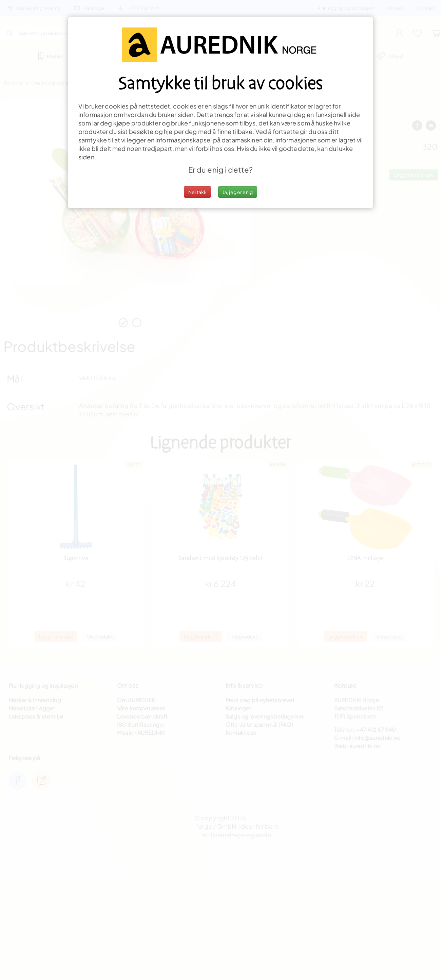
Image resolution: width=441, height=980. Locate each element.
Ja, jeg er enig (238, 192)
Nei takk (197, 192)
